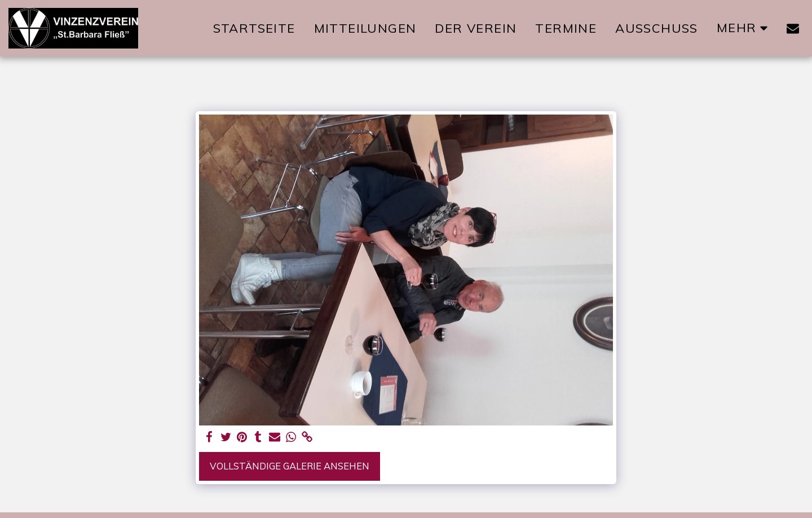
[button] (793, 28)
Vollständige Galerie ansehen (290, 466)
